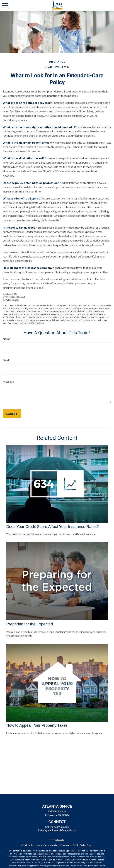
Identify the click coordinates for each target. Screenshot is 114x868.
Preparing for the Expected (30, 624)
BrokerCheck (86, 845)
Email (6, 360)
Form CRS (60, 839)
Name (6, 339)
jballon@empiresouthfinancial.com (57, 830)
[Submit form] (12, 414)
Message (8, 381)
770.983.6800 (61, 827)
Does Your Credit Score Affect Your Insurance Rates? (53, 527)
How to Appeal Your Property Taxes (37, 725)
